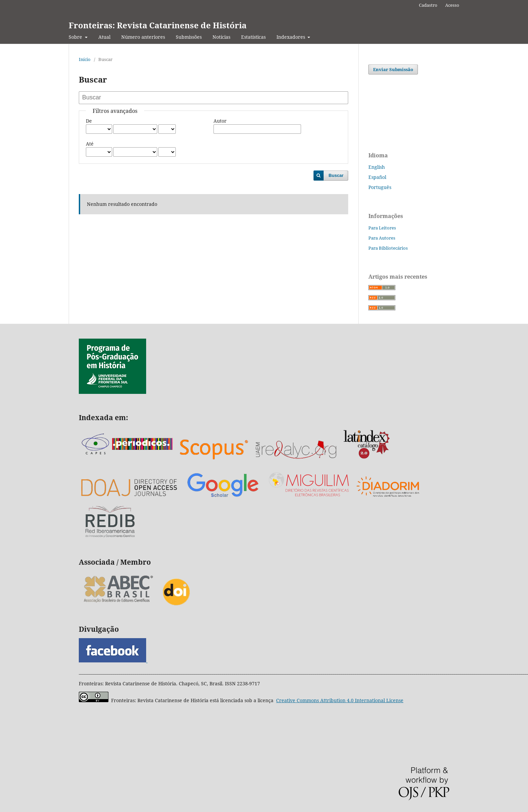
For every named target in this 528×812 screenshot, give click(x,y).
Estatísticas (253, 37)
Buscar (336, 175)
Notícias (221, 37)
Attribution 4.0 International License (340, 700)
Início (85, 59)
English (377, 167)
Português (380, 187)
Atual (104, 37)
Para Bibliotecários (388, 248)
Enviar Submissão (393, 69)
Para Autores (382, 238)
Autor (220, 121)
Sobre (76, 37)
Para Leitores (382, 228)
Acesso (452, 5)
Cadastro (428, 5)
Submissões (189, 37)
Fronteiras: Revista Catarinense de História (158, 25)
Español (377, 177)
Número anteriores (143, 37)
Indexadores (291, 37)
